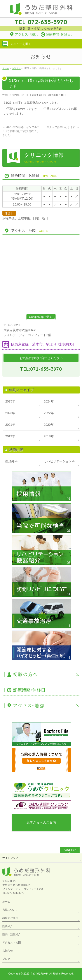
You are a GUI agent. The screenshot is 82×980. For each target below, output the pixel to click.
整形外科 (11, 461)
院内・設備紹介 (12, 934)
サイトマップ (10, 858)
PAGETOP (70, 850)
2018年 (49, 436)
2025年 (10, 401)
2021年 (10, 425)
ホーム (6, 902)
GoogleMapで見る (40, 317)
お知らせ (8, 951)
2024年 (49, 401)
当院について (10, 910)
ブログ (6, 959)
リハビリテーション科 (59, 461)
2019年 (10, 436)
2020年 (49, 425)
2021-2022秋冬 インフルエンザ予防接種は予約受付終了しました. (21, 131)
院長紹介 (8, 926)
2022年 (49, 413)
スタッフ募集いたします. (63, 127)
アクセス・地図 (12, 942)
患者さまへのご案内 (41, 822)
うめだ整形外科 (39, 974)
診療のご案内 (10, 918)
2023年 (10, 413)
